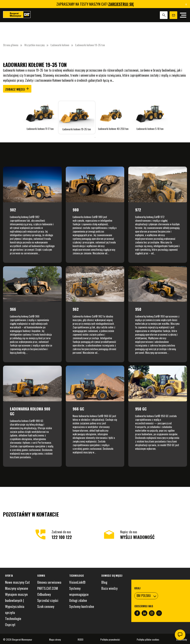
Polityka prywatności (110, 639)
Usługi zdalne (78, 600)
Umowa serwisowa (49, 582)
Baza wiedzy (109, 588)
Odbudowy (44, 594)
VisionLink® (77, 582)
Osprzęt (10, 625)
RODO (81, 639)
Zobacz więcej (17, 89)
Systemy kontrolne (82, 606)
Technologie (13, 618)
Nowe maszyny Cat (17, 582)
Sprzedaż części (48, 600)
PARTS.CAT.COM (48, 588)
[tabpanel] (40, 116)
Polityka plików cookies (148, 639)
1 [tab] (95, 137)
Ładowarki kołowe (60, 45)
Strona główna (11, 45)
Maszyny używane (17, 588)
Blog (104, 582)
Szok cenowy (46, 606)
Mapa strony (55, 639)
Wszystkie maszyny (34, 45)
